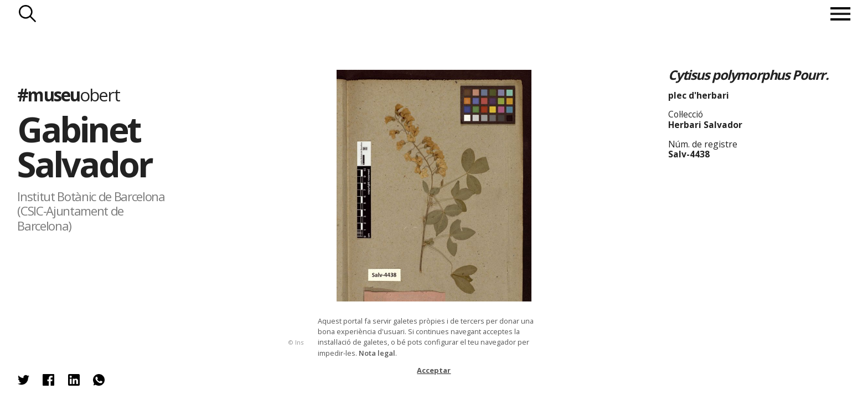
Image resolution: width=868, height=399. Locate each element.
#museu (68, 94)
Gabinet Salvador (84, 146)
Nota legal (377, 353)
